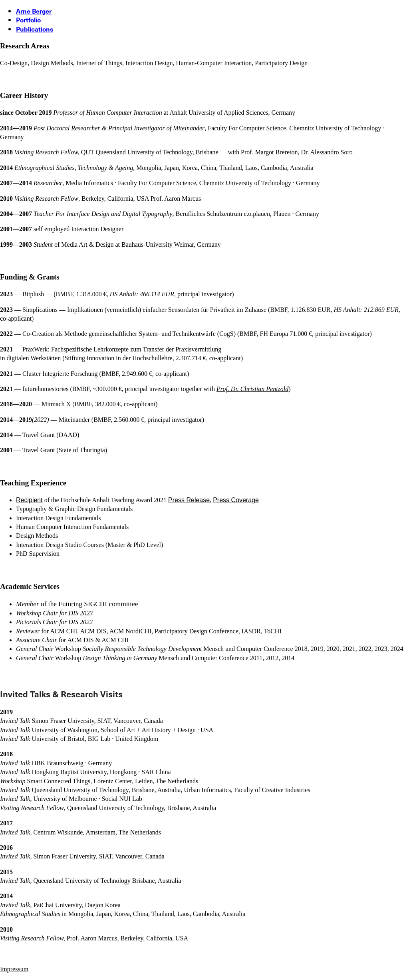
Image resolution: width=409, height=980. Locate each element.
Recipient (29, 500)
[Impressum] (14, 969)
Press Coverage (236, 500)
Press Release (189, 500)
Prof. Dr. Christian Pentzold (252, 389)
